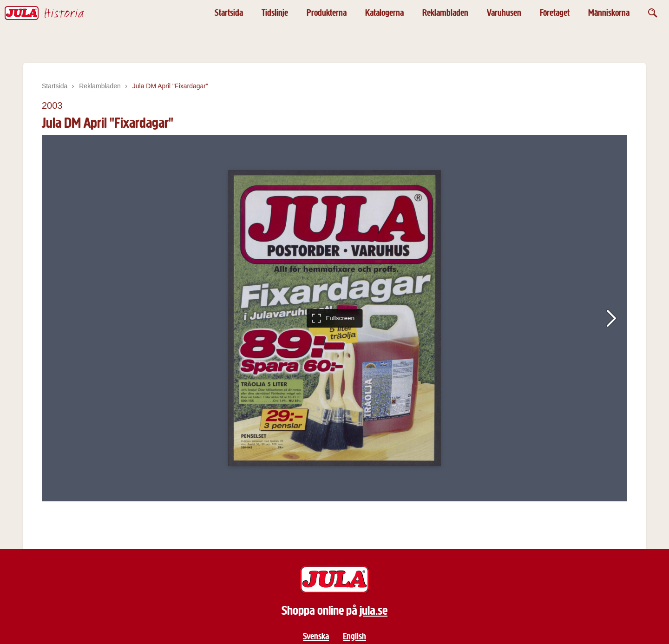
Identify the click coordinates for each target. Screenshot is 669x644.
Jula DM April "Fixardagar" (170, 86)
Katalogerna (384, 13)
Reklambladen (445, 13)
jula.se (374, 611)
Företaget (555, 13)
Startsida (229, 13)
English (354, 636)
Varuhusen (504, 13)
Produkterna (327, 13)
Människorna (609, 13)
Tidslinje (275, 13)
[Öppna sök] (653, 13)
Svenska (316, 636)
